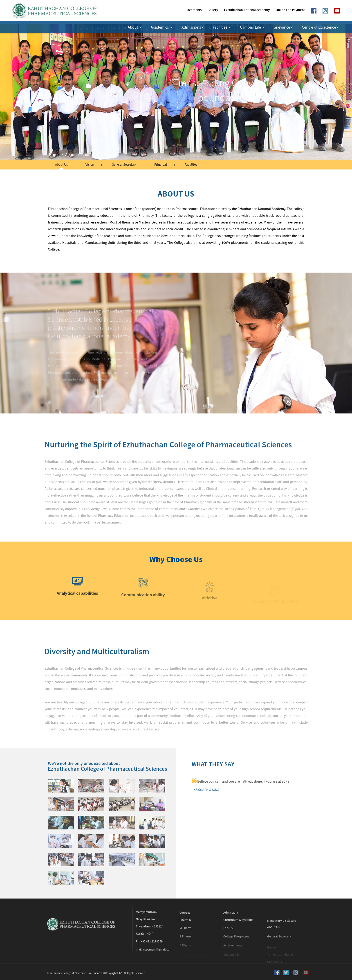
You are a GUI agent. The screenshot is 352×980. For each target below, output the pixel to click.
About (70, 155)
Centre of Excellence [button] (320, 27)
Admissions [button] (193, 27)
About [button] (135, 27)
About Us (89, 155)
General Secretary (124, 165)
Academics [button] (162, 27)
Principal (161, 165)
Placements (193, 10)
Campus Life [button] (252, 27)
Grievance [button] (283, 27)
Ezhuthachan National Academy (247, 10)
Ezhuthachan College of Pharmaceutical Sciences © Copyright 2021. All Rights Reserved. (89, 973)
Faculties (192, 165)
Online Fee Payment (290, 10)
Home (54, 155)
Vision (90, 165)
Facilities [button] (222, 27)
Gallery (213, 10)
